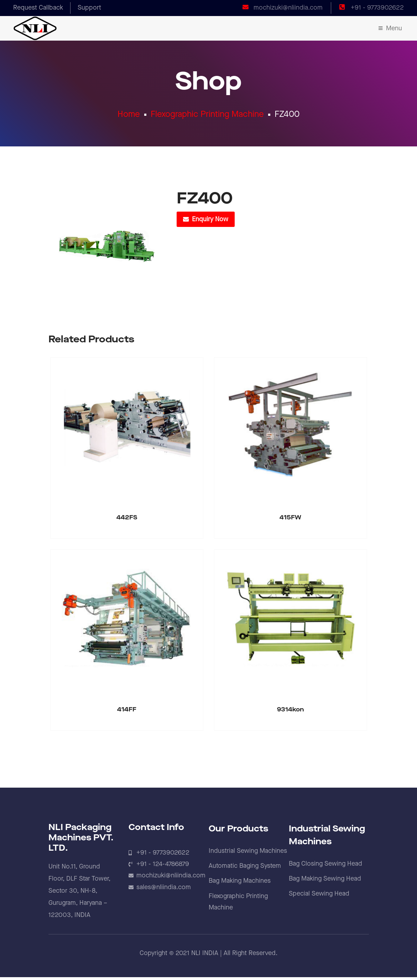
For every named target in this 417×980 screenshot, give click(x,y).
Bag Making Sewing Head (325, 882)
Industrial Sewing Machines (248, 854)
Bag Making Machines (240, 884)
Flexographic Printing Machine (207, 115)
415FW (290, 520)
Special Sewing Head (319, 897)
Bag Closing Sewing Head (325, 867)
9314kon (290, 712)
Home (129, 115)
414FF (127, 712)
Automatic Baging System (245, 869)
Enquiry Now (210, 222)
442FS (127, 520)
